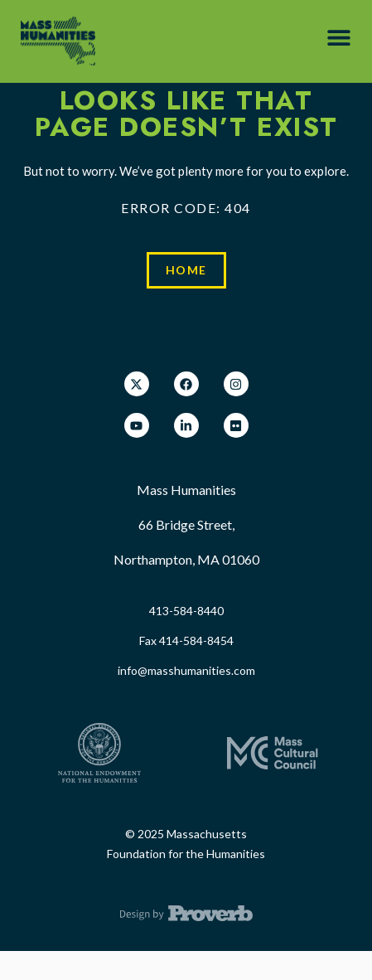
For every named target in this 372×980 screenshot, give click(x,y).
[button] (339, 37)
